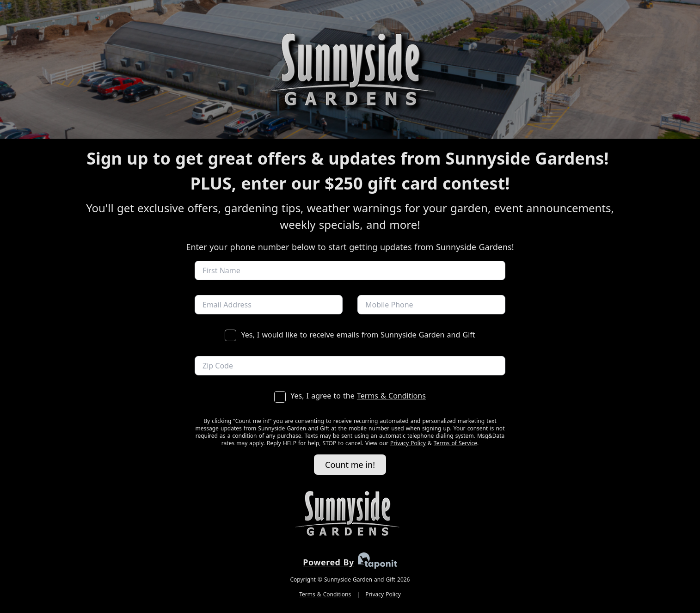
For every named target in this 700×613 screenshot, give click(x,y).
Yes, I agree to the (350, 396)
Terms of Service (455, 443)
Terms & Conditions (391, 396)
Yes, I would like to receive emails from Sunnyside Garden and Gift (350, 335)
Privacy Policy (408, 443)
